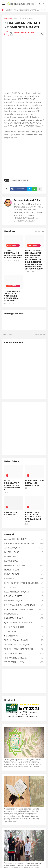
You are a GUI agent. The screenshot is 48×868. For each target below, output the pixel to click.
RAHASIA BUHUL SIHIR (24, 627)
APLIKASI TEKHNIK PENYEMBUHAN (24, 544)
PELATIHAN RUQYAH (24, 601)
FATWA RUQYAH (24, 561)
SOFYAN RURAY (24, 636)
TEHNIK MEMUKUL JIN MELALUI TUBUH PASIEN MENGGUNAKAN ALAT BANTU (13, 296)
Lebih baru (8, 334)
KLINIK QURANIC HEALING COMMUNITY (24, 583)
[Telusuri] (45, 4)
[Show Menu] (3, 4)
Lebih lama (40, 334)
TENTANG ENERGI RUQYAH (24, 658)
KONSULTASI (24, 588)
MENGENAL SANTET (24, 596)
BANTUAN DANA (24, 552)
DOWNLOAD (24, 557)
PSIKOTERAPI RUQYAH (24, 618)
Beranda (8, 19)
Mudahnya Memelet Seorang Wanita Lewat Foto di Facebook (22, 10)
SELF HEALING (24, 632)
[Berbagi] (42, 34)
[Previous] (42, 10)
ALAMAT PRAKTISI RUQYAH (24, 539)
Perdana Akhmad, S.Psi (27, 200)
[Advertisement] (24, 65)
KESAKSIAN (24, 579)
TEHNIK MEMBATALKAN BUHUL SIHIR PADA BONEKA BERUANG (13, 254)
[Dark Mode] (40, 4)
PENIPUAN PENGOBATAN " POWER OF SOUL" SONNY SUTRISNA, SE (13, 485)
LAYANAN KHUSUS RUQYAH (24, 592)
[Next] (45, 10)
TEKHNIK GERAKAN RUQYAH (24, 645)
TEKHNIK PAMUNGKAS (24, 654)
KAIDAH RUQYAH (24, 574)
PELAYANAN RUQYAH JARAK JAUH (24, 605)
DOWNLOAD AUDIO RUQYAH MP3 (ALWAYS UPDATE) (34, 483)
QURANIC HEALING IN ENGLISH (24, 623)
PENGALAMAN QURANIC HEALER (24, 610)
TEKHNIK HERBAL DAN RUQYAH (24, 649)
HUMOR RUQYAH (24, 570)
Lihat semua (38, 231)
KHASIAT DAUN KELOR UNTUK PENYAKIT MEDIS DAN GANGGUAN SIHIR (33, 517)
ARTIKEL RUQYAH (24, 548)
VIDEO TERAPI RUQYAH (24, 19)
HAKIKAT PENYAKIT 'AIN (24, 566)
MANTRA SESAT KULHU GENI (12, 513)
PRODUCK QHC (24, 614)
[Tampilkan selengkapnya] (40, 189)
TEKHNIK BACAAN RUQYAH (24, 640)
